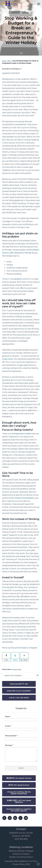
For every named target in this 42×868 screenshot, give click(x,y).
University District (25, 857)
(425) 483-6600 (21, 839)
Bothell (21, 851)
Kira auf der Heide (18, 648)
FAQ (28, 864)
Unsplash (33, 648)
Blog (9, 61)
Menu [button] (38, 4)
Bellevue (13, 851)
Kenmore (17, 854)
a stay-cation (8, 359)
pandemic (18, 279)
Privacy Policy (18, 864)
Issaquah (30, 851)
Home (4, 61)
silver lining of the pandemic (22, 498)
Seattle (12, 857)
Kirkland (26, 854)
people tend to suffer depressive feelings (20, 251)
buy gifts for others (15, 587)
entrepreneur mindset (22, 434)
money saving (16, 669)
